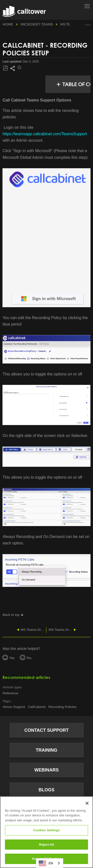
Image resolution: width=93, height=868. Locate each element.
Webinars (47, 770)
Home (8, 24)
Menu (87, 6)
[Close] (87, 803)
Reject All (46, 845)
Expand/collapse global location (88, 23)
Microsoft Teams (37, 24)
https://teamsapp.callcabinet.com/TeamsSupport (45, 134)
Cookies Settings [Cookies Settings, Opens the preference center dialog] (47, 830)
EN (46, 863)
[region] (46, 832)
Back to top (11, 615)
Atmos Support (14, 707)
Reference (10, 693)
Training (46, 750)
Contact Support (46, 730)
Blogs (46, 790)
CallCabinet (37, 707)
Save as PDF (5, 68)
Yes (12, 658)
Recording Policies (62, 707)
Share (12, 68)
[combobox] (50, 863)
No (29, 658)
